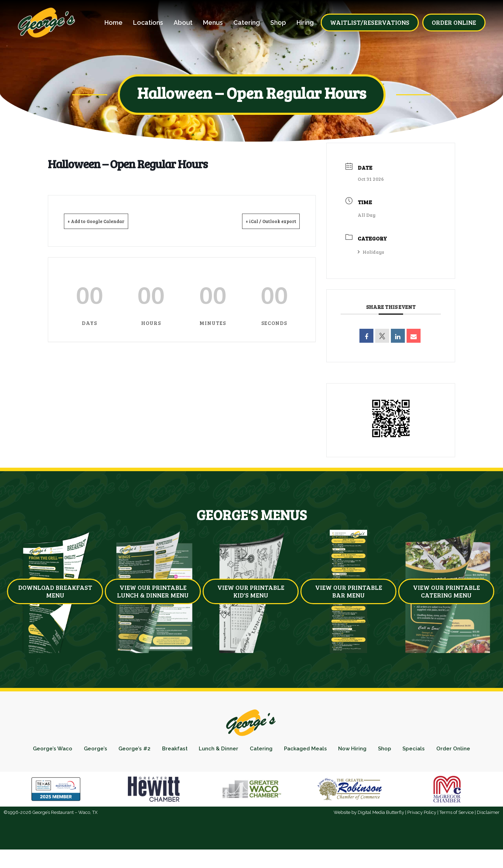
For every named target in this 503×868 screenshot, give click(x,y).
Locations (148, 23)
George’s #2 (147, 751)
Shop (278, 23)
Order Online (251, 765)
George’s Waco (58, 751)
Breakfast (191, 751)
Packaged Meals (335, 751)
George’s (104, 751)
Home (114, 23)
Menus (213, 23)
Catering (247, 23)
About (183, 23)
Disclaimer (488, 831)
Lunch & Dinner (239, 751)
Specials (454, 751)
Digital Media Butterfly (381, 831)
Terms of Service (457, 831)
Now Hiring (386, 751)
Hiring (305, 23)
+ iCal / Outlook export (262, 221)
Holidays (371, 252)
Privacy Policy (422, 831)
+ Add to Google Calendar (106, 221)
